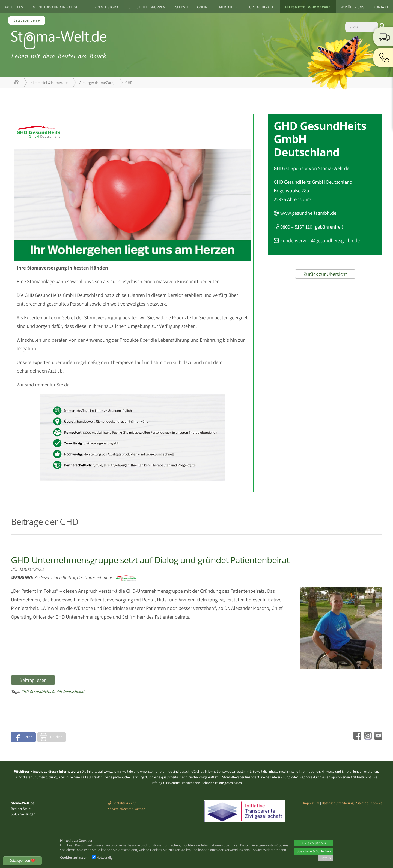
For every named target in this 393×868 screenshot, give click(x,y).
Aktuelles (14, 7)
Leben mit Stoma (104, 7)
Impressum (311, 803)
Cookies (376, 803)
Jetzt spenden (26, 20)
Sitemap (362, 803)
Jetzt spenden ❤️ (22, 861)
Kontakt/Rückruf (124, 803)
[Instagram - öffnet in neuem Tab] (367, 738)
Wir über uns (352, 7)
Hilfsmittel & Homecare (308, 7)
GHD (129, 83)
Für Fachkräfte (261, 7)
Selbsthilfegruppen (147, 7)
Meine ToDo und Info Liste (56, 7)
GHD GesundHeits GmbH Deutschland (53, 692)
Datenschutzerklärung (338, 803)
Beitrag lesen (33, 680)
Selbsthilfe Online (192, 7)
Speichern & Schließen (314, 851)
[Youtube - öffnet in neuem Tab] (377, 738)
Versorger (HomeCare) (96, 83)
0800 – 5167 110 (296, 227)
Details (326, 858)
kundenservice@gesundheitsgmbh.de (320, 240)
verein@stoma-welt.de (129, 809)
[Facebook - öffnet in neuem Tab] (357, 738)
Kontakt (381, 7)
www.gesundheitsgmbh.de (308, 213)
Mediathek (228, 7)
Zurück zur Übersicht (325, 274)
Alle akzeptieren (314, 843)
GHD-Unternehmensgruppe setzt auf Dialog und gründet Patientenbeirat (150, 560)
